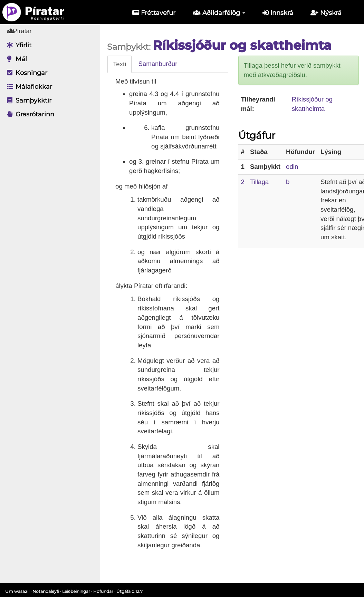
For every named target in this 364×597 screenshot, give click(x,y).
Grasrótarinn (29, 114)
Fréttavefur (154, 13)
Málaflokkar (28, 87)
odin (292, 167)
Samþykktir (27, 100)
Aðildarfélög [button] (219, 13)
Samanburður (158, 64)
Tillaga (259, 182)
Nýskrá (326, 13)
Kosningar (25, 73)
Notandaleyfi (46, 591)
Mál (15, 59)
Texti (119, 64)
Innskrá (278, 13)
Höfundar (103, 591)
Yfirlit (17, 45)
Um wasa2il (17, 591)
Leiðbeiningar (76, 591)
